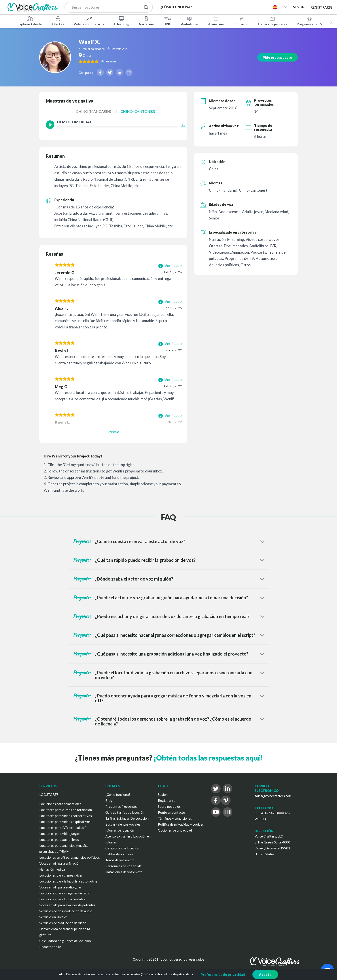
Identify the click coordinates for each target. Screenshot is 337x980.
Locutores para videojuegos (60, 834)
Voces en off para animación (60, 863)
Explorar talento (30, 21)
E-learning (121, 21)
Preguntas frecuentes (121, 806)
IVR (167, 21)
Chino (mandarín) (94, 111)
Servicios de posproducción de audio (66, 911)
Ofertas (58, 21)
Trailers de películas (272, 21)
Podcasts (241, 21)
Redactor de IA (50, 947)
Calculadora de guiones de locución (65, 941)
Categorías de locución (122, 848)
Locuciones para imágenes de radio (65, 893)
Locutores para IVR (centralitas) (63, 828)
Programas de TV (310, 21)
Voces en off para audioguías (61, 887)
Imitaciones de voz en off (124, 872)
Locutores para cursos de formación (66, 810)
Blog (109, 800)
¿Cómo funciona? (118, 794)
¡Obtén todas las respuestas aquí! (208, 758)
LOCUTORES (49, 794)
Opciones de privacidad (175, 830)
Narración (146, 21)
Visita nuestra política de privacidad (167, 974)
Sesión (163, 794)
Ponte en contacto (171, 812)
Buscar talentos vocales (123, 824)
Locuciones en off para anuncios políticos (70, 857)
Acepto (265, 974)
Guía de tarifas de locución (125, 812)
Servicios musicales (53, 917)
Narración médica (52, 869)
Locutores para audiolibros (59, 839)
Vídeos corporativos (89, 21)
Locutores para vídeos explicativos (65, 822)
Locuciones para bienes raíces (61, 875)
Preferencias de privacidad (223, 974)
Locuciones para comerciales (60, 804)
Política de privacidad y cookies (181, 824)
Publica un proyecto (247, 7)
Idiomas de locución (120, 830)
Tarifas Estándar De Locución (127, 818)
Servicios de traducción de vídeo (63, 923)
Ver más (113, 432)
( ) (119, 61)
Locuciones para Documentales (62, 899)
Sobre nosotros (169, 806)
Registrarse (322, 7)
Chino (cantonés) (138, 111)
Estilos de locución (119, 854)
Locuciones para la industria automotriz (68, 881)
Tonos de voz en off (120, 860)
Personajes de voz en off (123, 866)
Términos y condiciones (175, 818)
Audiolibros (190, 21)
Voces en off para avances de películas (67, 905)
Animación (216, 21)
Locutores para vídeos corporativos (66, 816)
